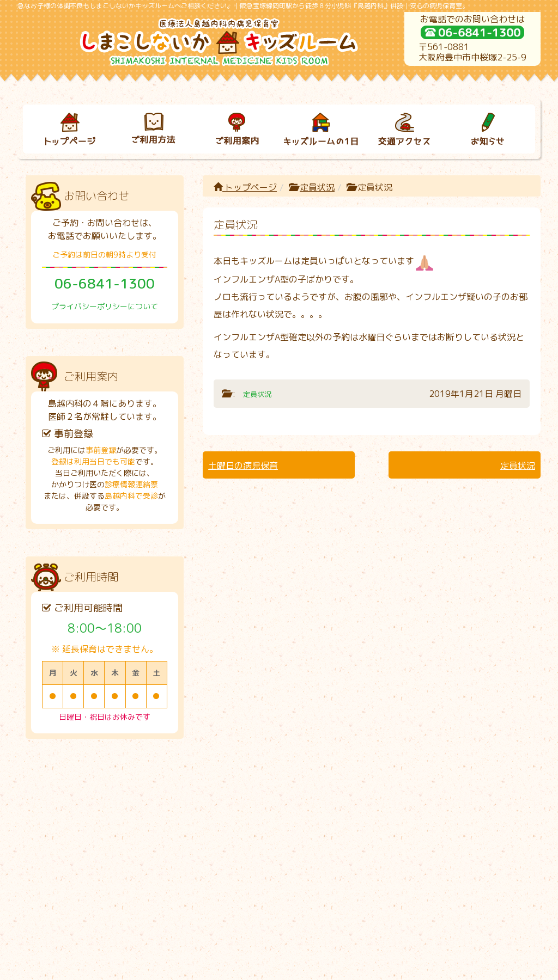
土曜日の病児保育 (243, 465)
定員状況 (317, 187)
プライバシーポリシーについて (105, 306)
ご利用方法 (143, 793)
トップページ (245, 187)
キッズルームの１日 (311, 793)
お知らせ (478, 793)
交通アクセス (394, 793)
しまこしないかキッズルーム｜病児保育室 (267, 967)
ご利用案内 (227, 793)
